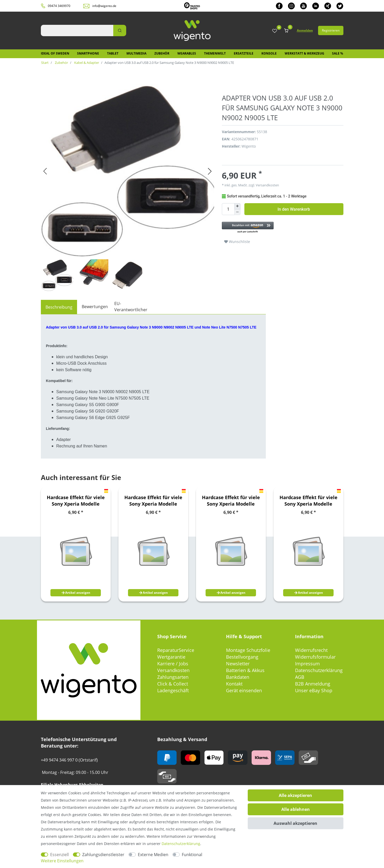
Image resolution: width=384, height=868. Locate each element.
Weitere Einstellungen (62, 861)
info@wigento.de (104, 6)
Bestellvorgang (242, 657)
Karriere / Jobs (173, 664)
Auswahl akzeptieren (295, 823)
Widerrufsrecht (311, 650)
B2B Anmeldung (313, 684)
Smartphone (88, 53)
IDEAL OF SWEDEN (55, 53)
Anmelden (305, 30)
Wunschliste (237, 242)
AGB (300, 677)
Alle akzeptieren (295, 795)
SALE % (338, 53)
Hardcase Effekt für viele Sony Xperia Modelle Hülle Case (76, 501)
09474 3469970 (59, 6)
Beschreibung (59, 307)
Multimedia (136, 53)
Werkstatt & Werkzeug (304, 53)
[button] (280, 228)
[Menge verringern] (237, 212)
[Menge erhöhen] (237, 206)
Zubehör (162, 53)
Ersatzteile (244, 53)
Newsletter (238, 664)
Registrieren (331, 30)
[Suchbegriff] (77, 31)
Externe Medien (153, 855)
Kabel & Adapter (86, 63)
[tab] (59, 307)
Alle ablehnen (296, 809)
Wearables (187, 53)
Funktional (192, 855)
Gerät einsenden (244, 690)
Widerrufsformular (315, 657)
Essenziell (59, 855)
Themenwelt (215, 53)
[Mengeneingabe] (228, 209)
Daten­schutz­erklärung (181, 844)
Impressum (307, 664)
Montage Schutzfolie (248, 650)
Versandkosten (267, 185)
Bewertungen (95, 307)
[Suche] (120, 31)
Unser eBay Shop (314, 690)
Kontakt (234, 684)
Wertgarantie (171, 657)
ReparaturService (176, 650)
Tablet (113, 53)
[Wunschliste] (275, 31)
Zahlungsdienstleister (103, 855)
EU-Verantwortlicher (131, 307)
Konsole (269, 53)
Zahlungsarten (173, 677)
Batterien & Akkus (245, 670)
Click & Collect (173, 684)
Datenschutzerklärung (319, 670)
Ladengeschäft (173, 690)
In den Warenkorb (294, 209)
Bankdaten (238, 677)
